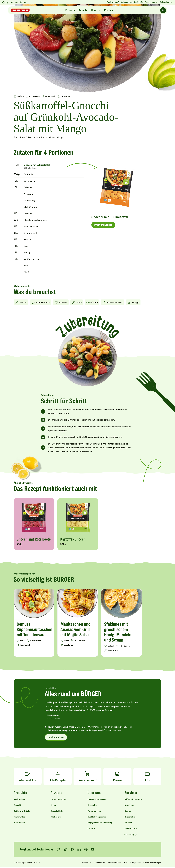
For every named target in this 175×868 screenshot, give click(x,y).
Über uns (96, 10)
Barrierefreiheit (114, 863)
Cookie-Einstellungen (152, 863)
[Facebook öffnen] (12, 2)
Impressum (87, 863)
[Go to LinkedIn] (79, 849)
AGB (126, 863)
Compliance (135, 863)
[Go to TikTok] (66, 849)
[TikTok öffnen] (8, 2)
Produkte (70, 10)
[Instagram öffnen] (3, 2)
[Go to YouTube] (93, 849)
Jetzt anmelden (56, 737)
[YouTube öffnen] (25, 2)
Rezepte (83, 10)
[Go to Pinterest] (86, 849)
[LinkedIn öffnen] (17, 2)
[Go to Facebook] (72, 849)
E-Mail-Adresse (53, 715)
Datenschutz (99, 863)
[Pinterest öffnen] (21, 2)
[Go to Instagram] (59, 849)
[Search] (163, 10)
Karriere (109, 10)
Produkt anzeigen (103, 225)
